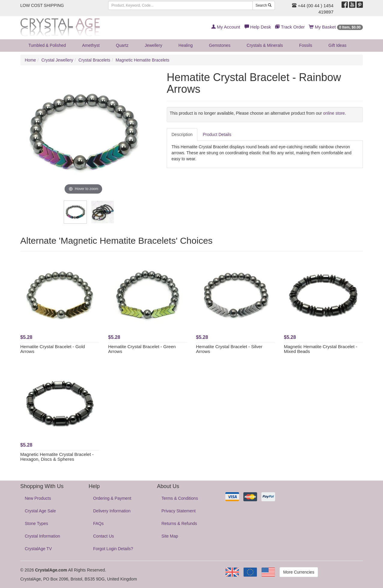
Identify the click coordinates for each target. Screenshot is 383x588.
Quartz (122, 45)
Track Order (290, 27)
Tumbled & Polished (47, 45)
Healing (185, 45)
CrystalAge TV (38, 549)
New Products (38, 498)
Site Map (170, 536)
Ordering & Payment (112, 498)
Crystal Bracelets (94, 60)
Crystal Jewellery (57, 60)
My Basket (336, 27)
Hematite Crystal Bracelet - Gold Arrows (53, 349)
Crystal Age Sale (41, 511)
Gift (337, 45)
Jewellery (154, 45)
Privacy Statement (179, 511)
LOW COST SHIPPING (42, 5)
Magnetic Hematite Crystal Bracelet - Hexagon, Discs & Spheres (57, 457)
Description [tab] (182, 134)
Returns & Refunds (179, 523)
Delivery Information (112, 511)
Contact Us (103, 536)
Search (264, 5)
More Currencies (299, 572)
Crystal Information (43, 536)
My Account (226, 27)
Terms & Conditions (180, 498)
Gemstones (220, 45)
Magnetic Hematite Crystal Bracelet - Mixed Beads (321, 349)
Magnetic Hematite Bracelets (143, 60)
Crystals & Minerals (265, 45)
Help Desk (258, 27)
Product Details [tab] (217, 134)
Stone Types (37, 523)
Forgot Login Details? (113, 549)
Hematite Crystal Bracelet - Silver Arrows (229, 349)
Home (30, 60)
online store (334, 113)
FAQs (98, 523)
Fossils (306, 45)
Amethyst (91, 45)
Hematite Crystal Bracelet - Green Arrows (142, 349)
